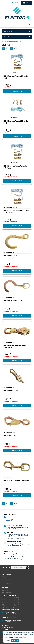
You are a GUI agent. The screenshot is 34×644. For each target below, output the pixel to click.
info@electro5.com (20, 538)
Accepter (15, 641)
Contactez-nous (6, 579)
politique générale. (26, 638)
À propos (4, 577)
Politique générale (7, 583)
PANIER (26, 3)
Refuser (7, 641)
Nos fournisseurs (7, 585)
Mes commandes (6, 592)
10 (11, 49)
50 (17, 49)
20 (14, 49)
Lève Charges (18, 41)
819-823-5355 (8, 627)
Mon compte (5, 590)
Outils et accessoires (8, 41)
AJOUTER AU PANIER (17, 91)
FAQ (3, 581)
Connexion (16, 3)
